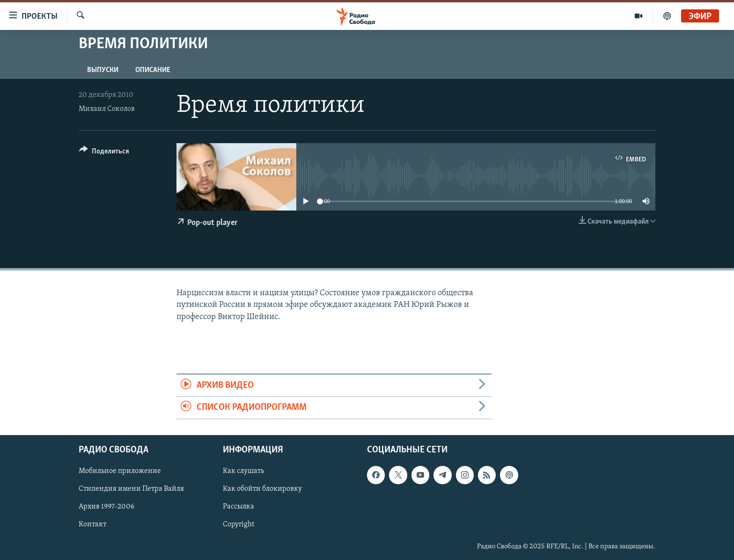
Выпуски (103, 70)
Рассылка (239, 507)
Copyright (239, 524)
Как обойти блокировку (262, 489)
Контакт (92, 524)
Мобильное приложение (120, 471)
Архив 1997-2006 (106, 507)
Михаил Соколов (107, 109)
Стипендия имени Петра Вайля (131, 489)
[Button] (104, 153)
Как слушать (243, 471)
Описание (153, 70)
